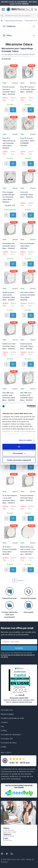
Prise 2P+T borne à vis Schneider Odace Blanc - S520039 (28, 89)
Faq (2, 726)
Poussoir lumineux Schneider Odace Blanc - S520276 (27, 498)
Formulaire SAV (7, 739)
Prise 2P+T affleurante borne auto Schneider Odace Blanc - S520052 (9, 143)
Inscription (19, 648)
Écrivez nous (8, 840)
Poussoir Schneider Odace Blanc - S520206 (27, 246)
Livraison (4, 722)
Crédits (3, 747)
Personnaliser (19, 453)
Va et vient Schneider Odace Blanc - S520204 (27, 195)
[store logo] (18, 9)
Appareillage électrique (14, 21)
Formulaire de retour (9, 743)
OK (19, 447)
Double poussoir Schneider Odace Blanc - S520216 (27, 346)
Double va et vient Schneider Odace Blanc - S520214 (9, 346)
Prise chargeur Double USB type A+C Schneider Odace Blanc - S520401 (9, 197)
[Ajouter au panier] (13, 110)
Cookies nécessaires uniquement (19, 460)
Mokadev (4, 862)
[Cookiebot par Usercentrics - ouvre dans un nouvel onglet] (27, 406)
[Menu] (3, 9)
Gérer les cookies (25, 440)
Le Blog (4, 730)
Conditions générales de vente (12, 718)
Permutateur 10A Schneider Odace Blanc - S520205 (9, 246)
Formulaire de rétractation (11, 735)
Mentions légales (7, 714)
